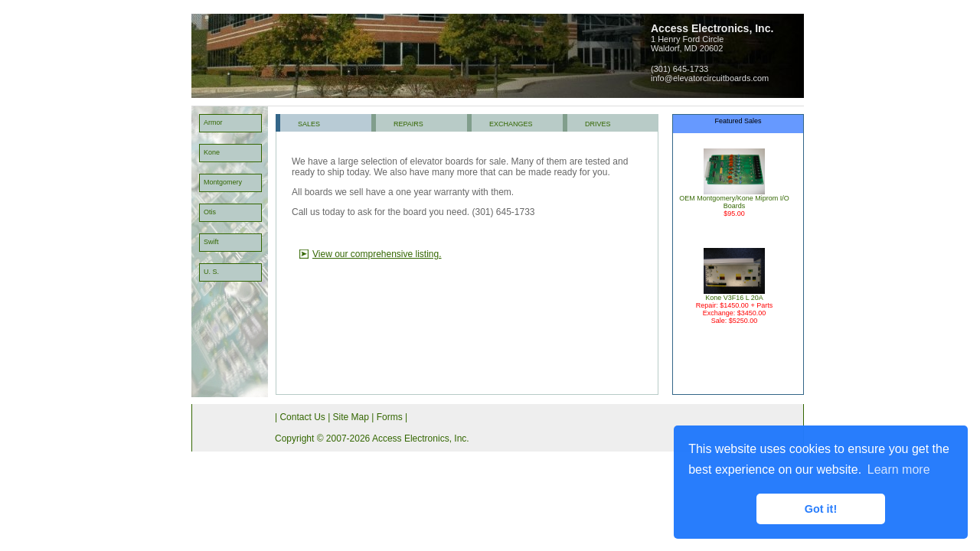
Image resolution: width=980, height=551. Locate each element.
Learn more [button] (899, 469)
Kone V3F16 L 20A (734, 295)
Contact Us (302, 417)
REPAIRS (408, 124)
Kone (212, 152)
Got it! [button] (821, 509)
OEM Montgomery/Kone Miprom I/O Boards (734, 199)
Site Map (351, 417)
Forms (390, 417)
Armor (213, 122)
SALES (309, 124)
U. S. (211, 272)
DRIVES (598, 124)
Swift (211, 242)
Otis (210, 212)
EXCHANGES (511, 124)
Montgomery (223, 182)
